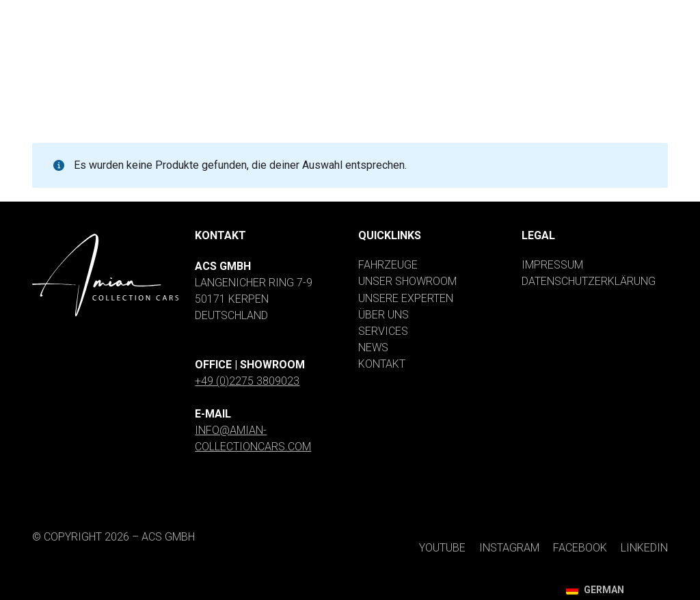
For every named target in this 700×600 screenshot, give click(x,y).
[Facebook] (563, 12)
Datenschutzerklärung (589, 281)
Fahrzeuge (388, 265)
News (373, 347)
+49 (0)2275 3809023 (247, 381)
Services (383, 331)
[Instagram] (480, 12)
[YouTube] (400, 12)
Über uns (383, 315)
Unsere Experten (406, 298)
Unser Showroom (407, 281)
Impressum (552, 265)
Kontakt (382, 364)
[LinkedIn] (638, 12)
